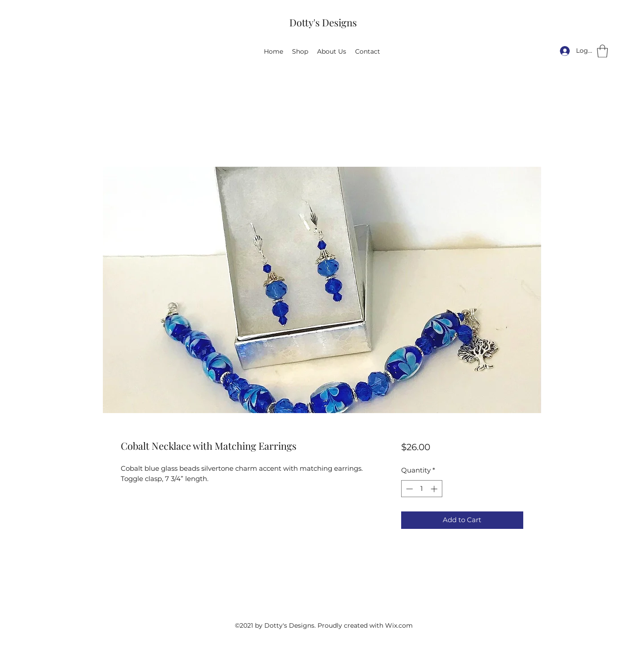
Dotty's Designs (323, 22)
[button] (602, 51)
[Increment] (435, 489)
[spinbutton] (422, 489)
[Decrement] (409, 489)
